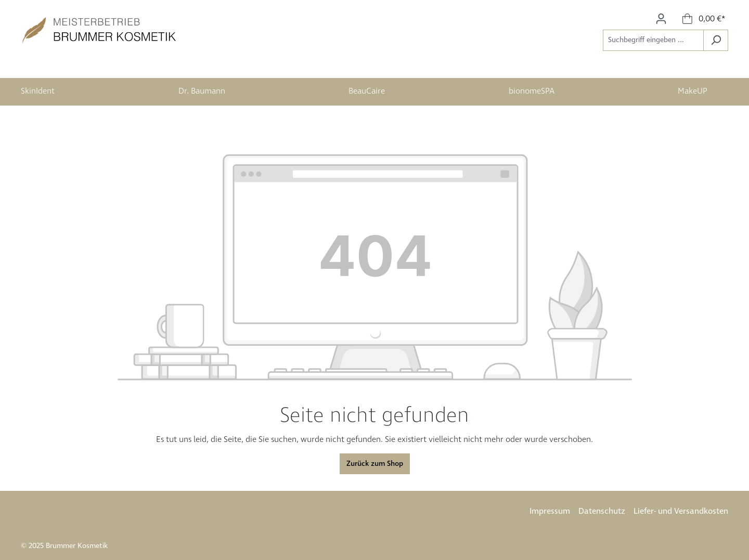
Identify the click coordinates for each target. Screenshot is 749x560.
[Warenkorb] (704, 19)
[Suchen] (716, 40)
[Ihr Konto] (661, 19)
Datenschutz (602, 511)
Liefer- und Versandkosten (681, 511)
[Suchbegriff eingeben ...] (653, 40)
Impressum (550, 511)
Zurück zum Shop (375, 464)
